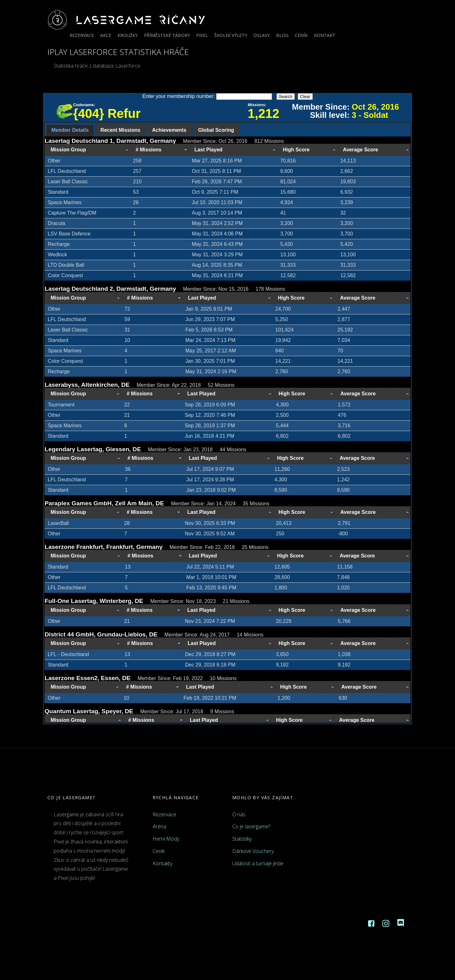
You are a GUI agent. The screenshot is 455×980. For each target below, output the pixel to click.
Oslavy (262, 35)
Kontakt (325, 35)
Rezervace (82, 35)
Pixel (202, 35)
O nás (239, 814)
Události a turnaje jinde (258, 863)
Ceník (301, 35)
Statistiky (242, 839)
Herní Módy (166, 839)
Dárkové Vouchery (253, 851)
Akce (106, 35)
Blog (282, 35)
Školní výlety (231, 35)
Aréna (159, 826)
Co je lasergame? (251, 826)
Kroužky (128, 35)
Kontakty (162, 863)
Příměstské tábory (167, 35)
